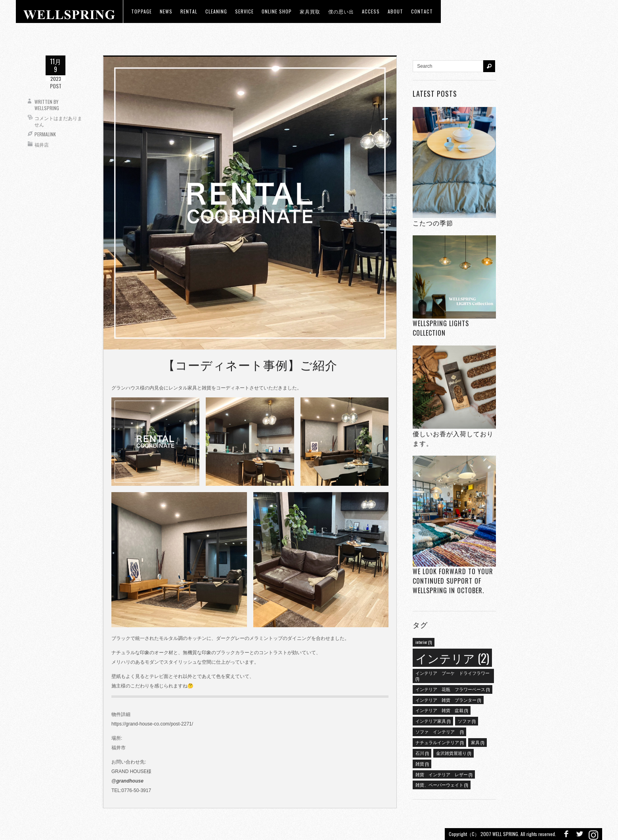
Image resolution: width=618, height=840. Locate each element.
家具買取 (310, 11)
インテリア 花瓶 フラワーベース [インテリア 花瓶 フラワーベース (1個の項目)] (452, 689)
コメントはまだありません (58, 121)
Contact (422, 11)
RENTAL (189, 11)
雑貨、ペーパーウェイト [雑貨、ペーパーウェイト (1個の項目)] (442, 785)
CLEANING (216, 11)
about (395, 11)
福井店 (42, 144)
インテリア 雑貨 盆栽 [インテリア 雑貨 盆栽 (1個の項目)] (442, 710)
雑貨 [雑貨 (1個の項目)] (422, 764)
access (371, 11)
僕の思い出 (341, 11)
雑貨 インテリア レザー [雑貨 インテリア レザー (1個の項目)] (444, 774)
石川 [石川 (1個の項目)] (422, 753)
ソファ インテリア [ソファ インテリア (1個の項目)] (439, 731)
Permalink (45, 134)
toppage (142, 11)
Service (244, 11)
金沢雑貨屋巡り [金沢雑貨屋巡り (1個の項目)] (453, 753)
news (166, 11)
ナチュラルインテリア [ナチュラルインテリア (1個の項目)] (439, 742)
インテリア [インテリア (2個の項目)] (452, 658)
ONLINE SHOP (277, 11)
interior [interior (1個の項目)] (424, 642)
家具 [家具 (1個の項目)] (477, 742)
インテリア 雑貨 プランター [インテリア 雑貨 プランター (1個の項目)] (448, 700)
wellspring (47, 108)
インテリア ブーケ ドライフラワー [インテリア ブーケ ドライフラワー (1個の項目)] (452, 676)
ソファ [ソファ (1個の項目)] (467, 721)
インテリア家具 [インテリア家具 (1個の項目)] (433, 721)
